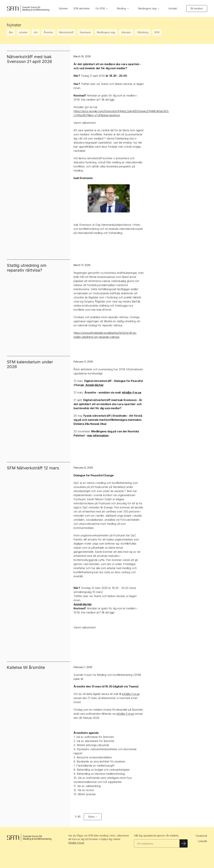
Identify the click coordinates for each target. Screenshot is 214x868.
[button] (103, 9)
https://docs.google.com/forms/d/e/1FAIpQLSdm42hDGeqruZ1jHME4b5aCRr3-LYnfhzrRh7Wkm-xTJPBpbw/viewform (121, 113)
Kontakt (173, 8)
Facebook (201, 836)
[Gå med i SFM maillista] (157, 843)
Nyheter (63, 8)
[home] (28, 9)
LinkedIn (203, 841)
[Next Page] (93, 817)
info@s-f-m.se (131, 694)
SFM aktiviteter (82, 8)
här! (112, 100)
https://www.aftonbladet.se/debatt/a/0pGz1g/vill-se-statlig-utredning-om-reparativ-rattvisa (105, 335)
